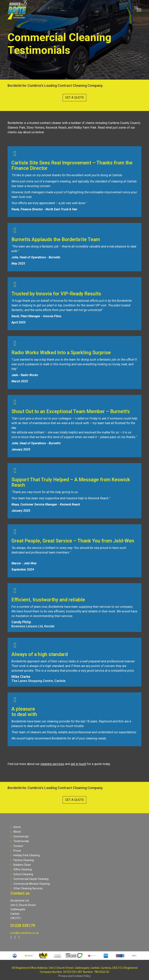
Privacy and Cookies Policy (74, 976)
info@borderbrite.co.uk (25, 933)
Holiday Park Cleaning (25, 855)
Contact (17, 846)
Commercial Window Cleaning (30, 884)
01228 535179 (23, 926)
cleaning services (52, 764)
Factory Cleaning (22, 860)
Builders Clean (21, 865)
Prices (16, 851)
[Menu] (139, 10)
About (16, 832)
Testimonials (20, 841)
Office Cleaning (21, 869)
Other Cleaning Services (27, 888)
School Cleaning (22, 874)
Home (16, 827)
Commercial (19, 836)
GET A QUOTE (74, 98)
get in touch (78, 764)
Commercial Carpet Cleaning (29, 879)
